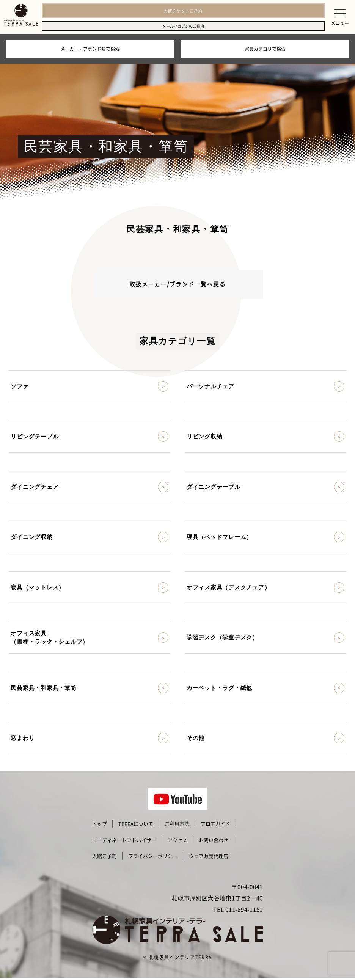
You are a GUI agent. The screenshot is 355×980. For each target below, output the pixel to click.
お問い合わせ (214, 842)
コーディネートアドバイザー (124, 842)
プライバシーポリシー (153, 858)
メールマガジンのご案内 (183, 26)
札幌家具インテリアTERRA (181, 960)
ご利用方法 (177, 826)
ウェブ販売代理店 (209, 858)
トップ (100, 826)
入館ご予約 (104, 858)
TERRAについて (136, 826)
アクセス (177, 842)
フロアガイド (215, 826)
